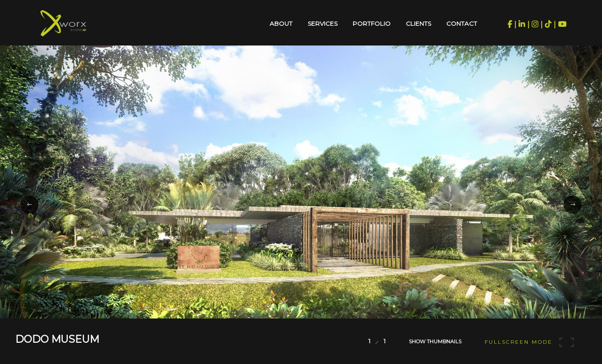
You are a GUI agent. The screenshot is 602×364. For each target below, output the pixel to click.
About (281, 24)
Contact (462, 24)
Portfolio (372, 24)
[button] (29, 205)
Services (322, 24)
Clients (418, 24)
